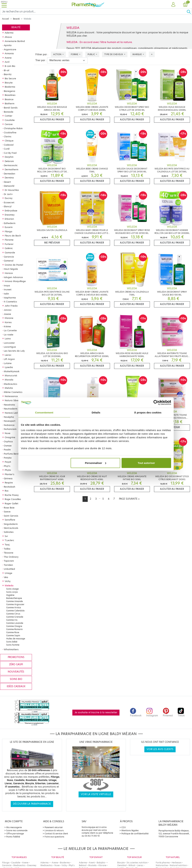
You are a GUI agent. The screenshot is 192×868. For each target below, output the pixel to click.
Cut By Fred (10, 153)
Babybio (101, 863)
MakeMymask (12, 371)
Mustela (92, 865)
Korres (8, 322)
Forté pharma (163, 863)
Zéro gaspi (16, 664)
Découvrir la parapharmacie (32, 804)
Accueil (6, 19)
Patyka (8, 458)
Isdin (6, 294)
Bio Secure (10, 78)
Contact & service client (56, 834)
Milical (132, 865)
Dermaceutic (11, 165)
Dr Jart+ (8, 194)
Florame (9, 240)
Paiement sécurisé (54, 827)
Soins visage (12, 589)
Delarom (9, 161)
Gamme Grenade (15, 617)
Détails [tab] (96, 412)
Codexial (9, 145)
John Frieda (11, 306)
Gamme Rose (13, 632)
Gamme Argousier (15, 604)
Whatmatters (11, 649)
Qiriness (8, 478)
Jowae (7, 314)
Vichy (8, 581)
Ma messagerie (14, 827)
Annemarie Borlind (15, 41)
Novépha (9, 417)
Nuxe (8, 433)
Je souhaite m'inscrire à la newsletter (96, 712)
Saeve (7, 512)
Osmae (8, 446)
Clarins (8, 136)
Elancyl (8, 206)
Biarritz (8, 74)
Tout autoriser (146, 463)
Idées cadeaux (16, 686)
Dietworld (9, 186)
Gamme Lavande (15, 623)
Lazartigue (10, 347)
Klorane (9, 318)
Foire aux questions (54, 837)
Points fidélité (13, 837)
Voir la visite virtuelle (96, 794)
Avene (8, 58)
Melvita (9, 388)
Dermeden (9, 174)
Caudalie (10, 120)
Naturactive (162, 865)
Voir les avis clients (160, 749)
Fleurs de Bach (13, 236)
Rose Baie (9, 508)
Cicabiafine (10, 132)
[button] (173, 5)
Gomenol (9, 261)
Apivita (8, 45)
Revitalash (9, 487)
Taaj (7, 545)
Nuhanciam (10, 429)
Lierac (8, 355)
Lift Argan (9, 359)
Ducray (9, 198)
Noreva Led (11, 413)
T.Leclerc (9, 540)
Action (58, 54)
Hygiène (10, 595)
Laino (8, 338)
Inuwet (8, 289)
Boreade (9, 112)
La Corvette (10, 330)
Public (92, 54)
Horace (9, 273)
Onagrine (10, 437)
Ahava (8, 37)
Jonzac (8, 310)
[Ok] (189, 12)
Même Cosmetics (13, 392)
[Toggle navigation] (4, 4)
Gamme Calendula (15, 611)
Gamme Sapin (13, 635)
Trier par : (41, 60)
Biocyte (9, 83)
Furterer (9, 244)
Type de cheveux (114, 54)
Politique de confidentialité (135, 834)
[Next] (129, 499)
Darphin (9, 157)
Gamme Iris (12, 620)
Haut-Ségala (11, 269)
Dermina (9, 178)
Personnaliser (96, 463)
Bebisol (83, 865)
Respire (9, 483)
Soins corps (12, 592)
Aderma (9, 33)
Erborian (9, 219)
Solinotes (9, 532)
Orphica (8, 441)
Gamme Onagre (14, 626)
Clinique (9, 141)
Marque (137, 54)
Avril (7, 62)
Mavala (9, 380)
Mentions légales (130, 830)
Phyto (8, 470)
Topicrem (9, 561)
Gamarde (10, 252)
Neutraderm (11, 409)
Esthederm (10, 223)
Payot (8, 462)
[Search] (93, 12)
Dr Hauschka (12, 190)
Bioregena (9, 91)
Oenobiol (122, 865)
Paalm (7, 450)
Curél (7, 149)
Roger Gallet (11, 503)
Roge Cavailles (13, 499)
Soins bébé (12, 642)
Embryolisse (11, 211)
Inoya (7, 285)
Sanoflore (10, 520)
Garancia (9, 257)
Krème (7, 326)
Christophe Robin (13, 128)
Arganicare (10, 49)
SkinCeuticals (11, 528)
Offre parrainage (15, 834)
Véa (6, 577)
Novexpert (10, 421)
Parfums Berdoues (14, 454)
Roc (7, 491)
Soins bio (16, 679)
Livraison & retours (54, 830)
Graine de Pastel (14, 265)
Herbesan (177, 863)
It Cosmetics (10, 302)
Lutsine (8, 363)
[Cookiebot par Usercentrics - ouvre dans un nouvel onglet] (156, 403)
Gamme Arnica (14, 607)
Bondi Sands (11, 108)
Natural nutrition (178, 865)
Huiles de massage (16, 639)
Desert (7, 182)
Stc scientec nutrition (137, 863)
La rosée (9, 335)
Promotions (16, 657)
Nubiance (9, 425)
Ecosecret (9, 202)
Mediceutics (10, 384)
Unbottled (9, 569)
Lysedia (9, 367)
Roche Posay (12, 495)
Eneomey (10, 215)
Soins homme (13, 645)
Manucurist (11, 375)
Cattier (8, 116)
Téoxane (9, 553)
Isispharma (10, 298)
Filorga (8, 231)
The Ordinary (11, 557)
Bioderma (10, 87)
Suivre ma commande (17, 830)
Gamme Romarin (14, 629)
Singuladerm (11, 524)
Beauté (16, 19)
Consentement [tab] (44, 412)
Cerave (9, 124)
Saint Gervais (11, 516)
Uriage (8, 573)
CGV (124, 827)
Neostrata (9, 405)
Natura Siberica (13, 400)
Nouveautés (16, 672)
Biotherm (9, 103)
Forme (75, 54)
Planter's (9, 474)
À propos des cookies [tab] (148, 412)
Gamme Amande (15, 601)
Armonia (9, 53)
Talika (7, 549)
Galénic (9, 248)
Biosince (9, 99)
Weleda (9, 585)
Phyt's (7, 466)
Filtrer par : (42, 54)
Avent (92, 863)
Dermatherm (11, 169)
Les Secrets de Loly (14, 351)
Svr (6, 536)
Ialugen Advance (13, 277)
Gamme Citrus (13, 614)
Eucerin (9, 227)
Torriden (8, 565)
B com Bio (10, 66)
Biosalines (10, 95)
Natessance (11, 396)
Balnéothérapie (14, 598)
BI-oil (6, 70)
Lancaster (9, 343)
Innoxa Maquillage (15, 281)
